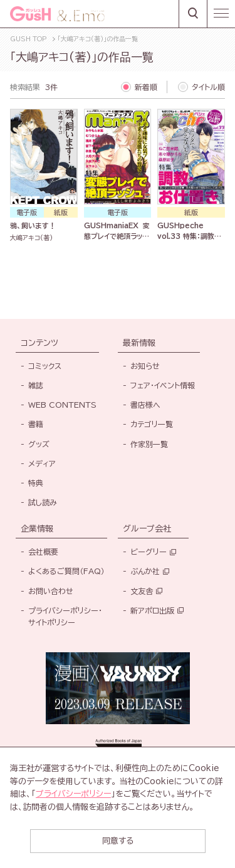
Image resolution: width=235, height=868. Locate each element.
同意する (118, 841)
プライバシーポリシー (73, 794)
